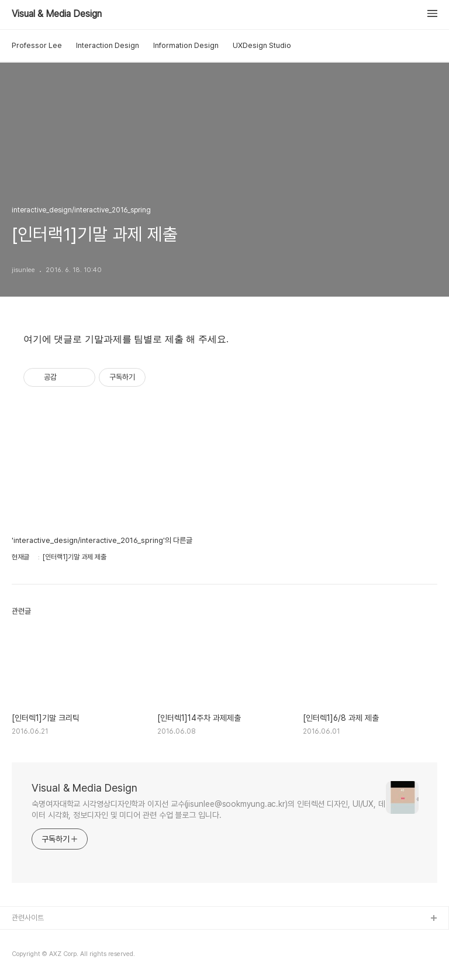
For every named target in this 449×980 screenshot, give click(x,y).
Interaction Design (108, 45)
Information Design (186, 45)
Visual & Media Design (57, 14)
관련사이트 (28, 918)
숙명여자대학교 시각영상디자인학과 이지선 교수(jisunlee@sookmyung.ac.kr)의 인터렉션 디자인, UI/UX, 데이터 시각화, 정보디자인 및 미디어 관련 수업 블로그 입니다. (208, 809)
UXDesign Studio (262, 45)
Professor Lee (37, 45)
